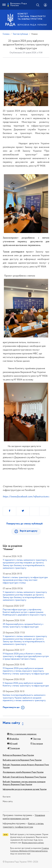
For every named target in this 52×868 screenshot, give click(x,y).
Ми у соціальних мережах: (22, 734)
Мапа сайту (8, 802)
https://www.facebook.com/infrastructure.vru (27, 497)
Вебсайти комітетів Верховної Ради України (22, 760)
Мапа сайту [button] (12, 723)
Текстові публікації (20, 34)
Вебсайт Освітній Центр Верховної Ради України (24, 777)
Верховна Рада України (32, 25)
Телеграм (14, 748)
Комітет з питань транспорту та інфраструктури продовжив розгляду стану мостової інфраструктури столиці (25, 580)
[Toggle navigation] (4, 5)
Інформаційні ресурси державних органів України (25, 789)
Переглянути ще (11, 707)
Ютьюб (12, 744)
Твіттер (36, 739)
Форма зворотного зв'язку (33, 843)
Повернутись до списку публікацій (24, 524)
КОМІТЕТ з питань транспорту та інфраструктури (32, 17)
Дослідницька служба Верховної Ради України (23, 772)
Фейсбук (13, 739)
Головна (6, 34)
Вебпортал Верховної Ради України (18, 755)
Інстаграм (37, 744)
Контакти (7, 797)
